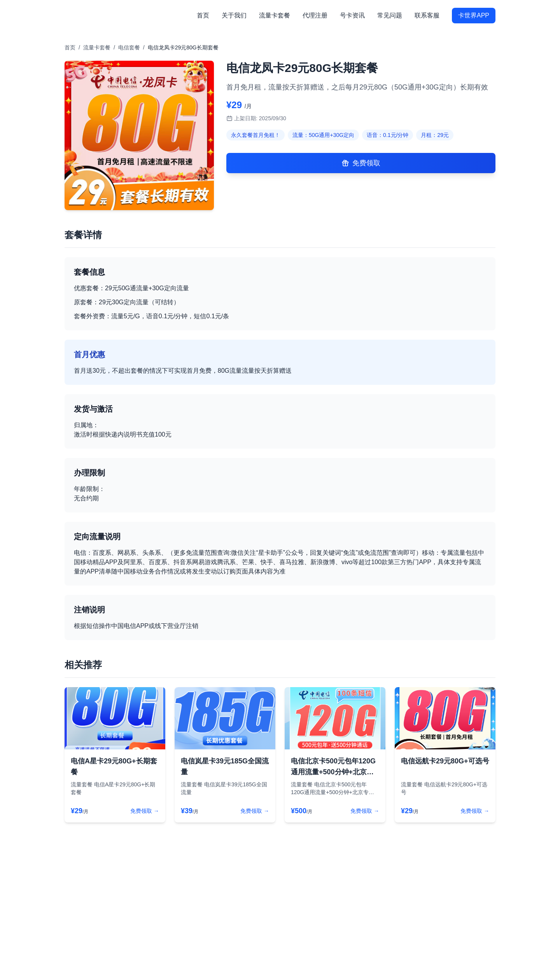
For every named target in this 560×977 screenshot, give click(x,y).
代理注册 (315, 15)
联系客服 (427, 15)
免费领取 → (145, 811)
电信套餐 (129, 47)
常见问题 (390, 15)
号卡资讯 (352, 15)
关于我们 (234, 15)
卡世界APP (474, 15)
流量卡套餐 (275, 15)
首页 (203, 15)
